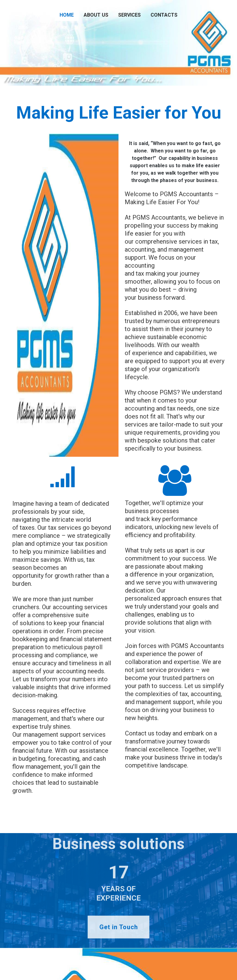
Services (129, 15)
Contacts (164, 15)
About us (96, 15)
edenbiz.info (43, 964)
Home (67, 15)
